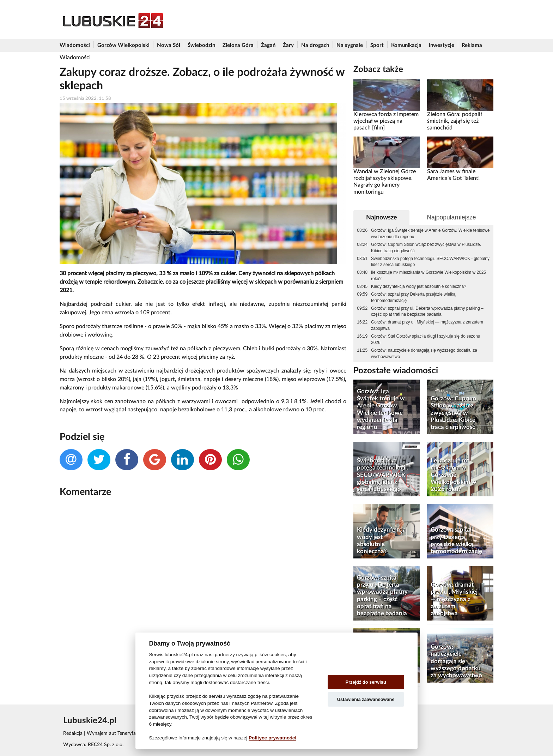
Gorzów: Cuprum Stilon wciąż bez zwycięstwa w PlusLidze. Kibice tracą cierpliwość (426, 248)
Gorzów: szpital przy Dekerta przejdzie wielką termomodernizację (413, 297)
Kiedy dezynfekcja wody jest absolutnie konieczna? (419, 286)
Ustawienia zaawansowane (366, 699)
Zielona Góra (238, 45)
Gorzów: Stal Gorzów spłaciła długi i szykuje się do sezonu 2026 (426, 339)
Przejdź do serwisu (366, 682)
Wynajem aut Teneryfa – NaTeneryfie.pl (129, 733)
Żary (288, 45)
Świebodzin (201, 45)
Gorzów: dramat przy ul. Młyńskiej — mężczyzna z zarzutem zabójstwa (427, 325)
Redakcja (73, 733)
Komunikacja (406, 45)
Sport (377, 45)
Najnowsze (382, 217)
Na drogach (315, 45)
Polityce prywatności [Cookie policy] (272, 738)
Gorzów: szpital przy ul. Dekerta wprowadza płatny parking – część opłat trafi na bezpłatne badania (427, 312)
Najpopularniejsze (451, 217)
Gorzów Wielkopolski (123, 45)
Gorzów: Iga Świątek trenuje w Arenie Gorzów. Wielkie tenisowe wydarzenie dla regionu (430, 234)
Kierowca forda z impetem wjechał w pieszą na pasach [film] (386, 121)
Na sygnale (350, 45)
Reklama (472, 45)
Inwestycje (442, 45)
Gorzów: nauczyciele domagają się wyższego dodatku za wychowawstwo (424, 353)
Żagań (268, 45)
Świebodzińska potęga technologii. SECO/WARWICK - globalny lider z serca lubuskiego (430, 262)
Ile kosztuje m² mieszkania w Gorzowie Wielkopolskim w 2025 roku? (429, 276)
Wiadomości (75, 45)
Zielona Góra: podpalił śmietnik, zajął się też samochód (454, 121)
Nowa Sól (169, 45)
